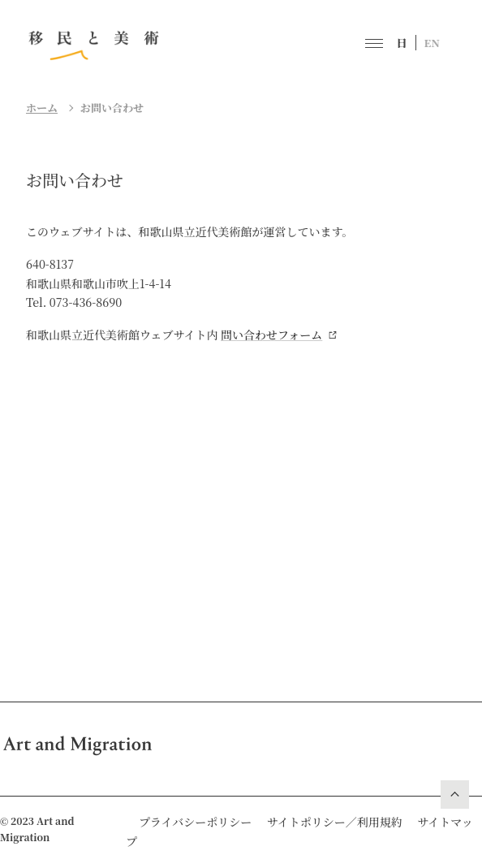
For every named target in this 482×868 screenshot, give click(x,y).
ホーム (42, 108)
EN (433, 43)
